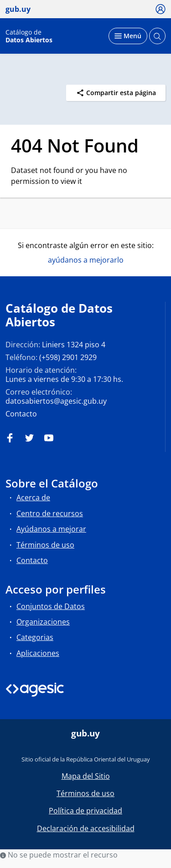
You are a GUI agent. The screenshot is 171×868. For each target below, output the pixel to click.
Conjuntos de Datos (51, 606)
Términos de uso (45, 545)
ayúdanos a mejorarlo (86, 260)
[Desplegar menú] (128, 36)
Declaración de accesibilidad (86, 828)
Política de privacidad (85, 811)
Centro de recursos (50, 513)
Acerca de (33, 497)
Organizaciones (43, 622)
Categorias (35, 637)
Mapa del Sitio (86, 776)
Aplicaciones (38, 653)
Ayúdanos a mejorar (51, 529)
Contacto (21, 414)
